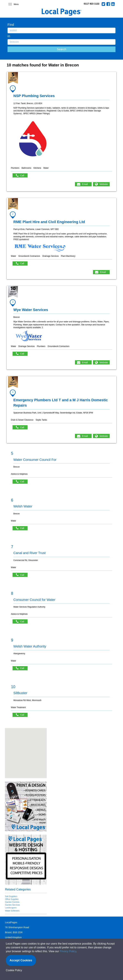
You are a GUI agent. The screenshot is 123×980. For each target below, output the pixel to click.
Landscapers (11, 908)
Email (85, 184)
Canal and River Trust (29, 553)
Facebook (108, 4)
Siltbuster (20, 693)
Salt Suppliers (11, 896)
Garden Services (12, 905)
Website (104, 184)
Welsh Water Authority (30, 646)
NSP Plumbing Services (34, 96)
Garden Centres (12, 902)
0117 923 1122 (92, 4)
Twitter (103, 4)
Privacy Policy (68, 951)
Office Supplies (12, 899)
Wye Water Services (31, 310)
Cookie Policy (14, 970)
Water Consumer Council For (35, 460)
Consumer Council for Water (34, 600)
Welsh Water (23, 506)
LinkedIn (113, 4)
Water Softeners (12, 911)
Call (22, 175)
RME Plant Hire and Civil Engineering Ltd (49, 222)
